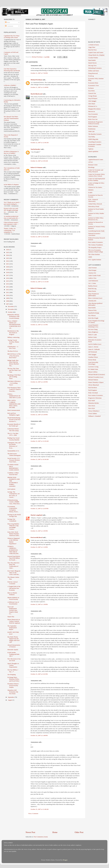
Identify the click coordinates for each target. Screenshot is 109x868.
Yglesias (91, 149)
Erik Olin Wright (93, 318)
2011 (8, 292)
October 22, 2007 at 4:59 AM (39, 161)
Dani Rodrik (92, 60)
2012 (8, 290)
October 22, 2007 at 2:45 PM (39, 382)
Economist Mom (93, 83)
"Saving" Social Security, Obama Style (13, 342)
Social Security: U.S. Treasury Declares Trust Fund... (14, 460)
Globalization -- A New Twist (13, 347)
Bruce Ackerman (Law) (95, 298)
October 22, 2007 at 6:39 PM (39, 415)
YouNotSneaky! (36, 149)
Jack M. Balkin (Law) (95, 344)
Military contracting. (14, 337)
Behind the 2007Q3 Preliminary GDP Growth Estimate (13, 316)
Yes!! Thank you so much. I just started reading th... (12, 203)
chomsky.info (92, 301)
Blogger (65, 860)
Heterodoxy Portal (94, 206)
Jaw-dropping (12, 674)
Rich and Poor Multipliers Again (14, 414)
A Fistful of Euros (94, 45)
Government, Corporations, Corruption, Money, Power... (13, 509)
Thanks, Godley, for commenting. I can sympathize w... (10, 230)
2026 (8, 250)
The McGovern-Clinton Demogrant (14, 454)
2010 (8, 295)
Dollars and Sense (94, 71)
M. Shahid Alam (93, 369)
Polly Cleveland (93, 393)
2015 (8, 281)
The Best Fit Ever (13, 351)
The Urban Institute (94, 254)
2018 (8, 272)
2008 (8, 301)
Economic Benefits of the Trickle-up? (14, 425)
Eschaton (91, 88)
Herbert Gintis (93, 337)
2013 (8, 287)
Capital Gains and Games (96, 52)
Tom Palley (92, 137)
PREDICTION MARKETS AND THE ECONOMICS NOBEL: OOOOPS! (14, 482)
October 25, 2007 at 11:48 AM (40, 809)
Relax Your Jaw (93, 119)
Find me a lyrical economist (13, 583)
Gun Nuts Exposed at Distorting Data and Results (12, 70)
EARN (90, 193)
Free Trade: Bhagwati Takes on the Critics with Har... (14, 573)
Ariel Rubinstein (93, 281)
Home (55, 832)
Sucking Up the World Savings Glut (14, 515)
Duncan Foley (92, 310)
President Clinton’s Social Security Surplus (13, 685)
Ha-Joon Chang (93, 329)
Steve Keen (92, 406)
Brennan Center (93, 165)
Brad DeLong (92, 289)
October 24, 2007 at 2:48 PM (39, 735)
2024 (8, 255)
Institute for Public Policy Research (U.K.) (96, 219)
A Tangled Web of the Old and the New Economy (14, 588)
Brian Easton (92, 291)
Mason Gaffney (93, 372)
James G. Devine (93, 347)
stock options (11, 489)
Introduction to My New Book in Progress (13, 333)
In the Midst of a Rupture (11, 185)
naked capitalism (93, 151)
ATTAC (91, 162)
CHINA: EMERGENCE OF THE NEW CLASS (14, 396)
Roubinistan (92, 129)
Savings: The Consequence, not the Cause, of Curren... (14, 495)
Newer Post (30, 832)
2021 (8, 264)
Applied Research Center (96, 160)
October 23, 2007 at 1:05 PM (39, 531)
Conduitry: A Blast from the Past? (13, 474)
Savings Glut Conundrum (12, 520)
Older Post (79, 832)
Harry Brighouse (93, 332)
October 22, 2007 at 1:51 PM (39, 325)
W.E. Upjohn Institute (95, 260)
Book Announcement (14, 410)
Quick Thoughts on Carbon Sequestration (13, 665)
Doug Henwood (93, 73)
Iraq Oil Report (93, 98)
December (11, 306)
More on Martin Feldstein (12, 594)
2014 (8, 284)
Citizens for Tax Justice (95, 187)
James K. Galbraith (94, 349)
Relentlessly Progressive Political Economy (95, 123)
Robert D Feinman (37, 167)
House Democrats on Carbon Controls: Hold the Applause (14, 621)
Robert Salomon (93, 126)
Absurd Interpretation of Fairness (14, 646)
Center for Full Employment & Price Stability (97, 180)
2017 (8, 275)
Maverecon (92, 111)
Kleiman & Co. (93, 106)
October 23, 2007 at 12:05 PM (40, 509)
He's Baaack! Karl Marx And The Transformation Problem (11, 118)
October (10, 312)
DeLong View (92, 65)
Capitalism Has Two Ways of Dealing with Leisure (12, 37)
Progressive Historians (95, 398)
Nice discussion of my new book (14, 660)
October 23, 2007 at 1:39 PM (39, 604)
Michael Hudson (93, 380)
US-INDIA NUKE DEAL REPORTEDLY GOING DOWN (13, 467)
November (11, 309)
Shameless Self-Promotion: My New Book (13, 692)
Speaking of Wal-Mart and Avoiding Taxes (14, 377)
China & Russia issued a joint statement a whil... (11, 223)
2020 (8, 267)
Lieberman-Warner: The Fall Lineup (13, 430)
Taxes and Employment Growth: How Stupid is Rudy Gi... (13, 610)
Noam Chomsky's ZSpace (96, 382)
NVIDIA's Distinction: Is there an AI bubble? (11, 152)
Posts (8, 22)
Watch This (11, 617)
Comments (9, 26)
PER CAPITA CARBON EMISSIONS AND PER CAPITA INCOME (14, 404)
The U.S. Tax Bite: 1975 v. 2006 (13, 434)
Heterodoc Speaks (13, 650)
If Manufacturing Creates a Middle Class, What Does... (14, 502)
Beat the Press (92, 50)
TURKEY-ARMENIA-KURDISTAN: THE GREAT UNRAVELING (13, 550)
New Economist (93, 114)
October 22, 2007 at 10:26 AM (40, 237)
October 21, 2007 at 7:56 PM (39, 73)
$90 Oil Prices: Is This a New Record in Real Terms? (14, 356)
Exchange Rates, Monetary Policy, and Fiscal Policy (13, 679)
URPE (90, 257)
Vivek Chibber (93, 414)
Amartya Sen (92, 273)
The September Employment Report (12, 628)
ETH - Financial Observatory (93, 200)
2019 (8, 270)
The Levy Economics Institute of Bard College (96, 251)
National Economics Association (94, 234)
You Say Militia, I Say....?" (13, 671)
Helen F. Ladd (92, 335)
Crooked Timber (93, 58)
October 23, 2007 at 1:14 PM (39, 547)
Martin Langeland (36, 515)
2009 (8, 298)
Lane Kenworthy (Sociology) (93, 363)
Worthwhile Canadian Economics (95, 145)
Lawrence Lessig (93, 367)
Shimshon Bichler (94, 403)
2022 (8, 261)
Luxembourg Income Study (96, 231)
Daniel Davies (92, 63)
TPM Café (91, 131)
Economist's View (94, 85)
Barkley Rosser (93, 286)
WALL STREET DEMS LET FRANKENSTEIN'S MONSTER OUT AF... (14, 325)
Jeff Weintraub (93, 352)
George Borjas (93, 96)
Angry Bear (92, 47)
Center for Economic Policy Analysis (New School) (97, 175)
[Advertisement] (54, 825)
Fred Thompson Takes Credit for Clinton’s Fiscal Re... (14, 389)
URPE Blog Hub (93, 139)
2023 (8, 258)
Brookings (91, 167)
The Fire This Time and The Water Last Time (14, 370)
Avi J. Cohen (92, 283)
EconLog (91, 76)
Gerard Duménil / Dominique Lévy (93, 326)
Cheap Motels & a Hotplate (96, 55)
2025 (8, 252)
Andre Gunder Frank (94, 275)
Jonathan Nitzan (93, 357)
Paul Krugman (93, 117)
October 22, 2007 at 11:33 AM (40, 282)
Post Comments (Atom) (41, 837)
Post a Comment (33, 813)
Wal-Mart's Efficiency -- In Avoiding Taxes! (14, 383)
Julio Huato (92, 104)
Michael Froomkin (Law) (96, 377)
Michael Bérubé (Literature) (97, 374)
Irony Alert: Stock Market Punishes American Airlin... (14, 534)
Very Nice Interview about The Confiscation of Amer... (13, 565)
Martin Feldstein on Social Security (13, 598)
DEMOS (91, 190)
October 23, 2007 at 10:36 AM (40, 459)
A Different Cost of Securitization (13, 603)
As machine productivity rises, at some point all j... (11, 217)
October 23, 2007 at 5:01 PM (39, 674)
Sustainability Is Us (13, 451)
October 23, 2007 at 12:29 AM (40, 441)
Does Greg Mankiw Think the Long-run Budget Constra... (13, 526)
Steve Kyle (92, 408)
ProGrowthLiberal (37, 537)
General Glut (92, 93)
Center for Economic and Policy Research (96, 171)
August (10, 700)
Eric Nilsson (92, 315)
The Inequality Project (95, 247)
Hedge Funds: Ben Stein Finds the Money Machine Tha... (13, 363)
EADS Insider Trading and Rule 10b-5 (13, 654)
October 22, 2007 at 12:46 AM (40, 143)
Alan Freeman (92, 268)
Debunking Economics (95, 68)
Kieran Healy (92, 360)
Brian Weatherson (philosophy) (94, 295)
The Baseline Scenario (95, 134)
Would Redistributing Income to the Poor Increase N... (14, 419)
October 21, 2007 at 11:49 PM (39, 87)
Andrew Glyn (92, 278)
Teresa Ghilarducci (94, 411)
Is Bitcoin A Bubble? (10, 85)
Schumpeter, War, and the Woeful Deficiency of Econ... (14, 445)
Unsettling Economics (95, 142)
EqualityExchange (94, 313)
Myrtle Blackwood (36, 94)
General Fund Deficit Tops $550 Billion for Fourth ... (14, 558)
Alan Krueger (92, 270)
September (11, 697)
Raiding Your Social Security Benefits (13, 439)
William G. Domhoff (94, 416)
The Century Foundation (96, 245)
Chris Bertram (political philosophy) (95, 304)
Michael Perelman (36, 80)
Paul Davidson (93, 388)
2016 (8, 278)
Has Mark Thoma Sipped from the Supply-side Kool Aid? (14, 640)
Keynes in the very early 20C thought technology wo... (11, 210)
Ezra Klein (91, 91)
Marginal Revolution (94, 109)
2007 (8, 304)
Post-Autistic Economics (96, 242)
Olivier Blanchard (94, 385)
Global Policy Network (95, 204)
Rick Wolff (92, 401)
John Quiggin (92, 101)
